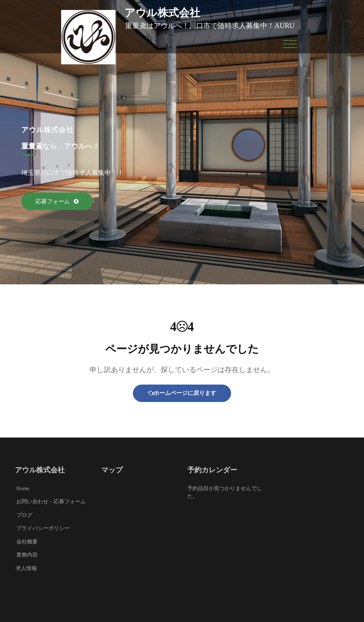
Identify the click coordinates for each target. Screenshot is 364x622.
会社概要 (27, 542)
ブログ (24, 515)
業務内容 (27, 555)
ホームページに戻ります (182, 393)
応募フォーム (53, 201)
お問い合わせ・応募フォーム (51, 502)
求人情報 (26, 568)
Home (23, 488)
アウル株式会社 (162, 13)
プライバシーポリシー (43, 528)
